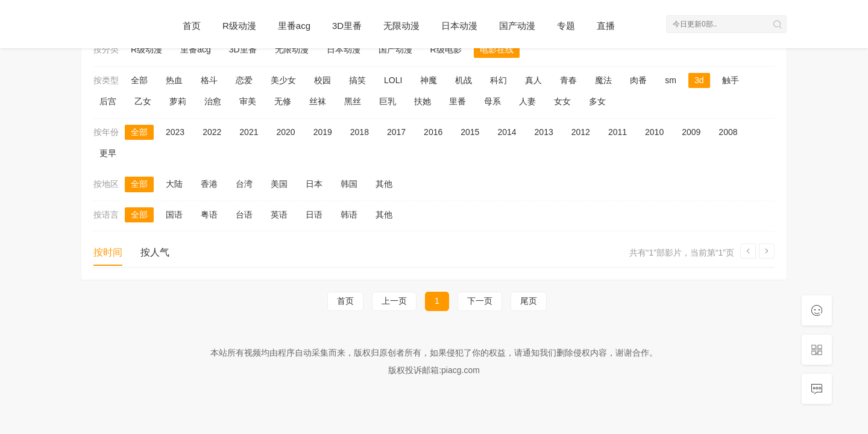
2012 (581, 132)
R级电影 (446, 49)
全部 (139, 80)
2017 (396, 132)
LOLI (393, 80)
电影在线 (497, 49)
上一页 (394, 301)
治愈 (213, 101)
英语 (279, 215)
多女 (597, 101)
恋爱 (244, 80)
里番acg (294, 26)
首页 (192, 26)
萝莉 (178, 101)
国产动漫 (517, 26)
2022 (212, 132)
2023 (175, 132)
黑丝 (353, 101)
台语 (244, 215)
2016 (433, 132)
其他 (384, 184)
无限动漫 (401, 26)
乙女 (143, 101)
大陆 (174, 184)
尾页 (529, 301)
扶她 (423, 101)
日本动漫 (459, 26)
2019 (323, 132)
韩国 (349, 184)
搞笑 (357, 80)
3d (699, 80)
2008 (728, 132)
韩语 (349, 215)
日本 (314, 184)
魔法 (603, 80)
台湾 (244, 184)
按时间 (108, 252)
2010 (654, 132)
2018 (360, 132)
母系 (492, 101)
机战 (464, 80)
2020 (285, 132)
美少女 (283, 80)
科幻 (498, 80)
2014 (507, 132)
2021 (249, 132)
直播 (606, 26)
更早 (108, 153)
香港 (209, 184)
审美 (248, 101)
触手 (731, 80)
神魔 (429, 80)
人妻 (527, 101)
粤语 (209, 215)
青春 (568, 80)
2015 (470, 132)
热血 (174, 80)
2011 (618, 132)
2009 (691, 132)
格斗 (209, 80)
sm (671, 80)
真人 (533, 80)
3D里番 (347, 26)
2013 (544, 132)
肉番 (638, 80)
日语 (314, 215)
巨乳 (388, 101)
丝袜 (318, 101)
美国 (279, 184)
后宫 (108, 101)
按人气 (155, 252)
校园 (322, 80)
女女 (562, 101)
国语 (174, 215)
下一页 (480, 301)
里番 (458, 101)
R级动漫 (239, 26)
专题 (566, 26)
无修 (283, 101)
